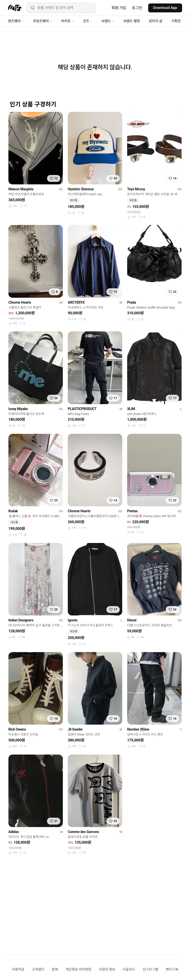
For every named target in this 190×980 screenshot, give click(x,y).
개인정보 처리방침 (78, 969)
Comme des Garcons (83, 832)
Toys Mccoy (136, 189)
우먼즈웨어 (43, 21)
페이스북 (172, 969)
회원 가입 (119, 8)
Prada (131, 302)
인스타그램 (150, 969)
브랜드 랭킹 (132, 21)
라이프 (68, 21)
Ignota (72, 620)
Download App (165, 8)
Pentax (132, 511)
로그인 (137, 8)
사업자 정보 (107, 969)
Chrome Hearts (20, 302)
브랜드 (108, 21)
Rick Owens (17, 729)
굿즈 (88, 21)
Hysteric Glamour (81, 189)
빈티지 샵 (156, 21)
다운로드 (129, 969)
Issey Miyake (18, 409)
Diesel (132, 620)
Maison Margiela (21, 189)
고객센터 (38, 969)
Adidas (14, 832)
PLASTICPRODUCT (82, 409)
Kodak (13, 511)
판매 (55, 969)
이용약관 (18, 969)
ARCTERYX (76, 302)
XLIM (131, 409)
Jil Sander (75, 729)
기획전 (176, 21)
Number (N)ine (138, 729)
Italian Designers (21, 620)
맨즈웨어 (16, 21)
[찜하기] (54, 178)
